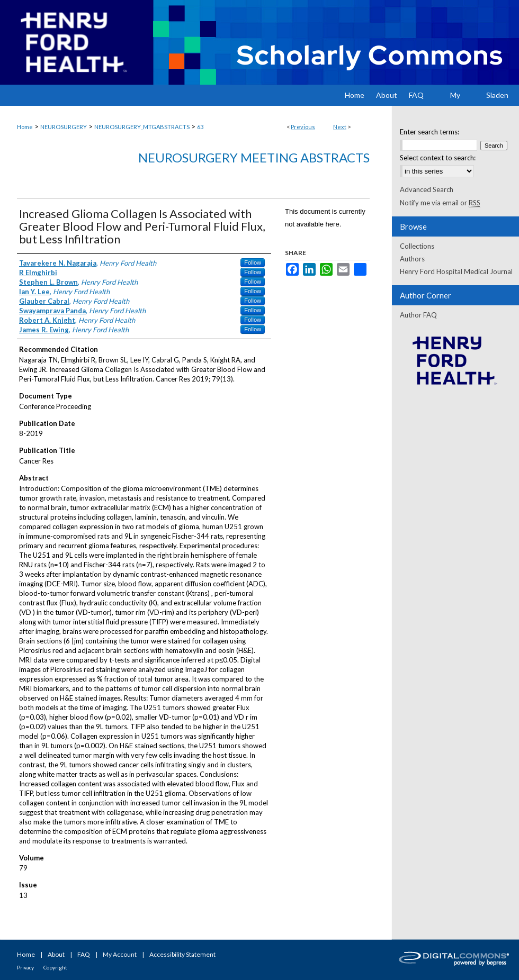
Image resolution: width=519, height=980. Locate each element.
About (56, 954)
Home (25, 127)
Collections (417, 246)
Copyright (55, 967)
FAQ (84, 954)
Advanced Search (427, 189)
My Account (120, 954)
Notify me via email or (440, 203)
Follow (253, 262)
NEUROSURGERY (64, 127)
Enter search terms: (429, 132)
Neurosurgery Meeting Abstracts (254, 157)
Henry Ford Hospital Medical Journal (456, 271)
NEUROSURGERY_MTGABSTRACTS (142, 127)
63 (200, 127)
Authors (412, 259)
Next (340, 127)
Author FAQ (418, 315)
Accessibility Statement (182, 954)
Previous (303, 127)
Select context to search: (438, 158)
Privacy (25, 967)
